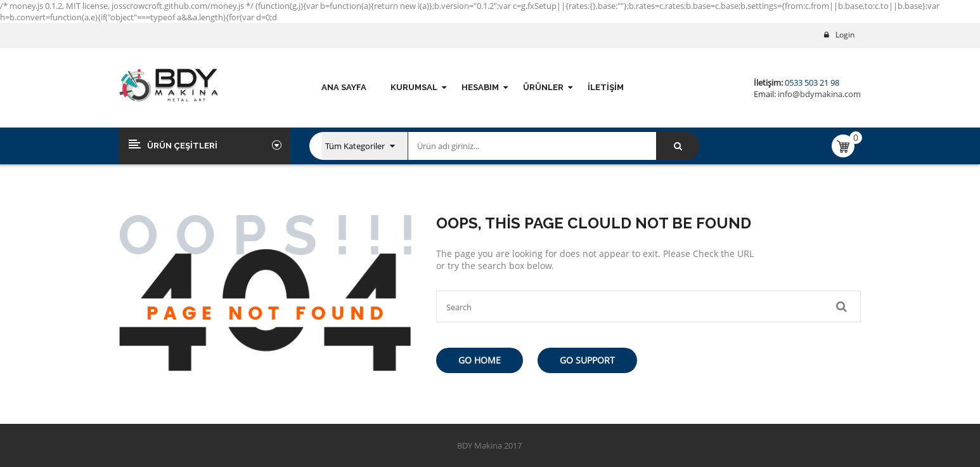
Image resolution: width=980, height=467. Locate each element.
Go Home (480, 360)
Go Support (587, 360)
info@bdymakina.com (818, 94)
